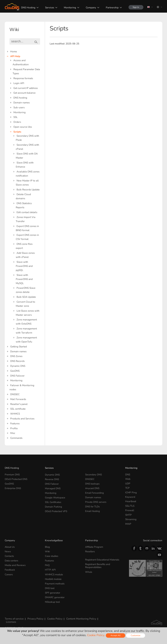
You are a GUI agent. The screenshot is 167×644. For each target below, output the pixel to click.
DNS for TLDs (93, 506)
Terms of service (14, 617)
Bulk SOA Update (26, 297)
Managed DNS (53, 488)
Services (48, 7)
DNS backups (92, 483)
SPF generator (53, 592)
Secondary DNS (94, 474)
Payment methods (55, 583)
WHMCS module (54, 574)
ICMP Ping (131, 492)
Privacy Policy (34, 617)
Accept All (116, 635)
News (8, 551)
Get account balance (24, 93)
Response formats (23, 78)
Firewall (130, 510)
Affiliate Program (95, 547)
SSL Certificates (53, 501)
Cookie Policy (53, 617)
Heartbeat (131, 501)
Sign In (135, 7)
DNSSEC (15, 394)
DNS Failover (17, 376)
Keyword (130, 497)
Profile (14, 428)
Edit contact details (27, 212)
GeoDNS (15, 371)
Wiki (48, 551)
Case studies (52, 556)
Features (15, 423)
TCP (127, 488)
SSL (15, 117)
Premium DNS (12, 474)
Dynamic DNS (18, 366)
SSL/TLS (130, 506)
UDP (128, 483)
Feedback (10, 569)
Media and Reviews (15, 565)
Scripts (17, 132)
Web (128, 479)
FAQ (47, 565)
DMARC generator (55, 596)
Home (14, 51)
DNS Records (17, 361)
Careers (9, 574)
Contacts (9, 556)
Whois (89, 571)
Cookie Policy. (96, 635)
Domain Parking (54, 506)
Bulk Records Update (28, 190)
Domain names (22, 103)
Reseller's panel (19, 404)
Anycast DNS (92, 488)
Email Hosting (93, 510)
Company (90, 7)
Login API (19, 83)
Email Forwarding (95, 492)
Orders (17, 122)
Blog (48, 547)
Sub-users (19, 107)
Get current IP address (26, 88)
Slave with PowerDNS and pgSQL (24, 266)
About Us (10, 547)
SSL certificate (18, 409)
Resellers (90, 551)
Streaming (131, 519)
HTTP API (50, 569)
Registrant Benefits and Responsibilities (98, 565)
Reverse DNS (52, 479)
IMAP (128, 524)
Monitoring (69, 7)
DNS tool (50, 587)
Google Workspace (55, 497)
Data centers (12, 560)
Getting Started (19, 347)
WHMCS (15, 414)
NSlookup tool (53, 601)
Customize (136, 635)
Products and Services (22, 419)
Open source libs (23, 127)
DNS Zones (16, 356)
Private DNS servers (96, 501)
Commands (16, 438)
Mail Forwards (18, 399)
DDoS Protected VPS (56, 510)
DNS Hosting (27, 7)
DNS (128, 474)
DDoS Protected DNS (16, 479)
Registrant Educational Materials (103, 559)
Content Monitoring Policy (78, 617)
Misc (13, 433)
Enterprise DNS (13, 488)
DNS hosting (20, 98)
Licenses (9, 620)
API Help (15, 56)
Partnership (111, 7)
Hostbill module (54, 578)
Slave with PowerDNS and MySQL (24, 279)
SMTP (128, 515)
